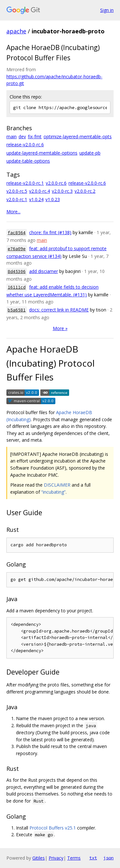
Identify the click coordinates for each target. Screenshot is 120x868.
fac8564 (17, 233)
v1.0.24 (36, 199)
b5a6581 (17, 310)
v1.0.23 (53, 199)
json (108, 858)
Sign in (107, 10)
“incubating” (53, 492)
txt (93, 858)
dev (22, 136)
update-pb (90, 153)
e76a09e (17, 249)
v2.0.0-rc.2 (85, 191)
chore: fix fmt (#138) (50, 232)
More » (60, 328)
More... (13, 212)
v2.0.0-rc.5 (17, 191)
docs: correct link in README (59, 310)
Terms (74, 858)
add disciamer (44, 271)
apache (16, 31)
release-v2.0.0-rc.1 (25, 183)
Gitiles (39, 858)
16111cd (17, 287)
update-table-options (28, 161)
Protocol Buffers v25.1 (53, 828)
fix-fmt (35, 136)
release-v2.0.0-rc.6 (25, 145)
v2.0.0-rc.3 (62, 191)
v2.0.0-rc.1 (17, 199)
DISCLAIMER (57, 485)
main (12, 136)
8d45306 (17, 272)
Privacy (56, 858)
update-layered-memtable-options (42, 153)
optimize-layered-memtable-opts (78, 136)
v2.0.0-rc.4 (40, 191)
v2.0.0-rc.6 (56, 183)
